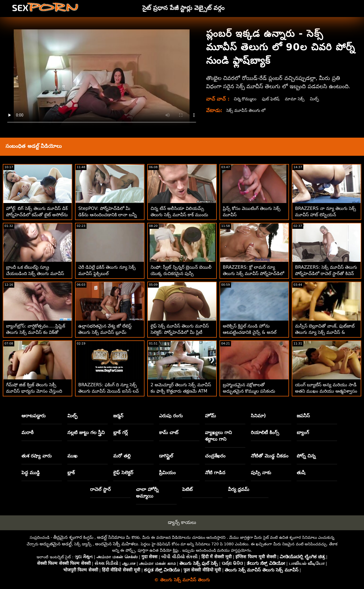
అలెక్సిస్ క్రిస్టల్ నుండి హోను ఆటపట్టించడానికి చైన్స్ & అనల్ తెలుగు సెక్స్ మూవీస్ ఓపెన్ (250, 332)
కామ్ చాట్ (169, 432)
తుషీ (301, 473)
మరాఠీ (27, 432)
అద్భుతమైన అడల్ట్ (56, 544)
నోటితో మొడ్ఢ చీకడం (270, 456)
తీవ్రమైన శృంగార (68, 537)
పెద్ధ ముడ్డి (31, 473)
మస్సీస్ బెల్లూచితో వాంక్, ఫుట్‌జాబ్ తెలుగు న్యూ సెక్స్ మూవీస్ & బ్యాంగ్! (325, 332)
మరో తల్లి (122, 456)
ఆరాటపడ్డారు (34, 416)
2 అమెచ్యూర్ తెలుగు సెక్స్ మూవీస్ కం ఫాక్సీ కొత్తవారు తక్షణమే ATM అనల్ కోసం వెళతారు (181, 391)
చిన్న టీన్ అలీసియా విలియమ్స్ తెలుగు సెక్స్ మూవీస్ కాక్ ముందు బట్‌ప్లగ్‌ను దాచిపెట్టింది (179, 215)
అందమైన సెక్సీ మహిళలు (117, 544)
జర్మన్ (118, 416)
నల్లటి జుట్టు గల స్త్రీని (86, 432)
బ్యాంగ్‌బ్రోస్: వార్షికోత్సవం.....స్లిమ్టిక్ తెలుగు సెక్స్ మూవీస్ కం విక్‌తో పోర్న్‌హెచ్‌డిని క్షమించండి (36, 332)
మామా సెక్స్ (298, 99)
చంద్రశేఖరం (215, 456)
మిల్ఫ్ (319, 99)
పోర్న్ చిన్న (306, 456)
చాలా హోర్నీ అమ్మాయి (147, 493)
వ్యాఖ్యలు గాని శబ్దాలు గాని (218, 436)
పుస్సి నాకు (261, 473)
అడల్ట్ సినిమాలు (111, 537)
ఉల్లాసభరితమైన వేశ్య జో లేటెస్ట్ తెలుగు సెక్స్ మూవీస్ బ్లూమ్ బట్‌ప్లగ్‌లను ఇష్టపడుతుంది (105, 332)
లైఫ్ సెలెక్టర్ (123, 473)
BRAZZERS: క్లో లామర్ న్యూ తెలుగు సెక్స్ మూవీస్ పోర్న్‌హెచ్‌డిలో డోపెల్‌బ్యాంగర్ (253, 273)
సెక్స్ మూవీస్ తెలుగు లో (247, 110)
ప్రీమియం (167, 473)
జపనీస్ (303, 416)
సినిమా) (258, 416)
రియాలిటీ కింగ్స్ (265, 432)
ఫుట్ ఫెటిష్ (273, 99)
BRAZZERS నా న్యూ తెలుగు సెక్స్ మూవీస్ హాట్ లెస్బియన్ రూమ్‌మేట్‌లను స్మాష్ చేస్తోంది (326, 215)
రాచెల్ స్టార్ (100, 489)
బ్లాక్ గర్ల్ (120, 432)
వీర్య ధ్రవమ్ (239, 489)
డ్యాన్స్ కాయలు (182, 522)
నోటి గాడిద (215, 473)
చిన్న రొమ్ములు (246, 99)
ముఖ (72, 456)
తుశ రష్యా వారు (37, 456)
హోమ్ (210, 416)
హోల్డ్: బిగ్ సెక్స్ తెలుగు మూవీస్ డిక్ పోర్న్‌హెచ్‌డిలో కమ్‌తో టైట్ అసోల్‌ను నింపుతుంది (37, 215)
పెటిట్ (187, 489)
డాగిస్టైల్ (166, 456)
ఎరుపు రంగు (171, 416)
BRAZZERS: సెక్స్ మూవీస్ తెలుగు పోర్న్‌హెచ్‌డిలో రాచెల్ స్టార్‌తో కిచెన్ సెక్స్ (326, 273)
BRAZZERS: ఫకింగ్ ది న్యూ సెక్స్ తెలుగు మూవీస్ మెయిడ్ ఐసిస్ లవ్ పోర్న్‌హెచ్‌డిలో (109, 391)
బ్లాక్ (71, 473)
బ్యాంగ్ (303, 432)
